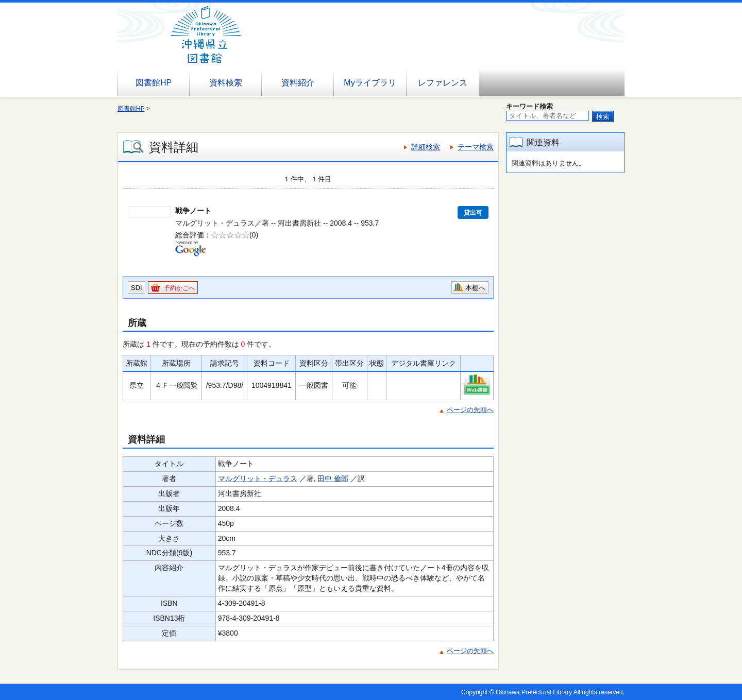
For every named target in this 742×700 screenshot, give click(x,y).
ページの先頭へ (470, 410)
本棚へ (475, 288)
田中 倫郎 (333, 479)
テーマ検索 (476, 147)
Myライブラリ (370, 83)
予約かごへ (179, 288)
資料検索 (226, 83)
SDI (137, 288)
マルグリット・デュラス (258, 479)
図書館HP (154, 83)
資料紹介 (298, 83)
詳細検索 (426, 147)
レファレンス (443, 83)
